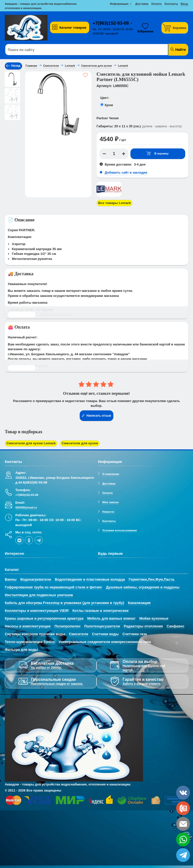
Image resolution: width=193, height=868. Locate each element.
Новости (108, 510)
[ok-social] (29, 539)
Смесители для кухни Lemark (30, 443)
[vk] (19, 539)
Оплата (107, 492)
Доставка (109, 482)
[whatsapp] (183, 839)
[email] (183, 824)
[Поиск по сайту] (81, 50)
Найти (178, 49)
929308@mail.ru (26, 506)
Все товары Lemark (114, 203)
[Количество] (114, 154)
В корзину (157, 154)
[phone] (183, 808)
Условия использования (119, 529)
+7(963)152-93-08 (111, 23)
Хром (109, 105)
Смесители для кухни (77, 443)
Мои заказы (111, 501)
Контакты (109, 520)
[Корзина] (175, 28)
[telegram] (39, 539)
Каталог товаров (69, 27)
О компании (111, 473)
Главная (31, 66)
